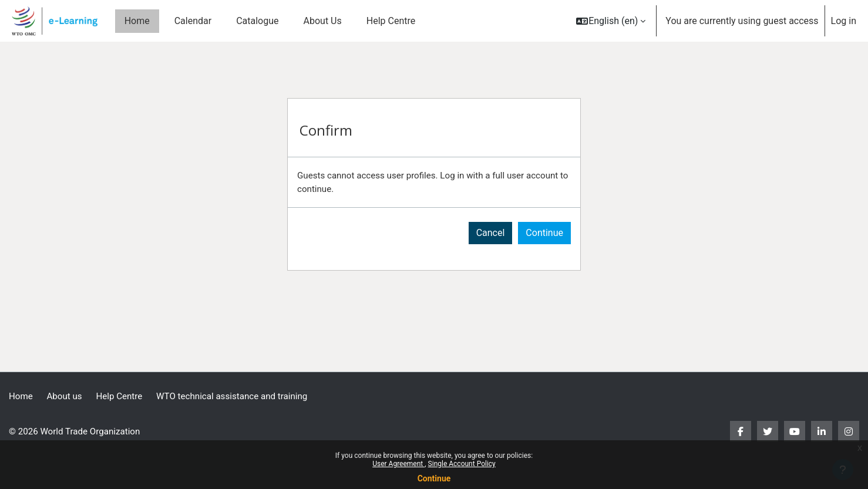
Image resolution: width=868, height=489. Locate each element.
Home (21, 396)
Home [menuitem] (137, 21)
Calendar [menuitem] (193, 21)
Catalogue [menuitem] (257, 21)
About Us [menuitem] (323, 21)
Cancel (491, 235)
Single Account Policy (462, 464)
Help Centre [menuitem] (391, 21)
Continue (434, 478)
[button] (611, 21)
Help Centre (124, 396)
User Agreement (398, 464)
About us (67, 396)
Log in (844, 21)
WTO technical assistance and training (243, 396)
